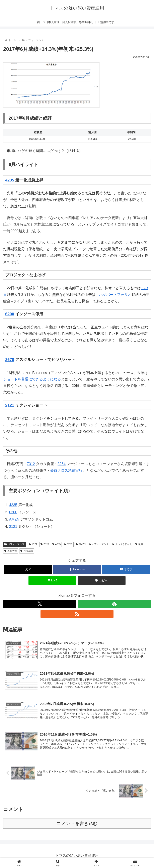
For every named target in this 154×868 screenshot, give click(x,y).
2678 (10, 360)
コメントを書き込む (77, 824)
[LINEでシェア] (52, 581)
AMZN (14, 519)
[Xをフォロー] (40, 604)
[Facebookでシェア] (77, 569)
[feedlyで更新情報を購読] (114, 604)
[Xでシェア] (28, 569)
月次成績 (27, 551)
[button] (102, 581)
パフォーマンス (14, 544)
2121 (10, 405)
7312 (31, 464)
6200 (10, 314)
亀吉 (139, 544)
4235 (10, 180)
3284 (62, 464)
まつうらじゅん (122, 544)
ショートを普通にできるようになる (32, 379)
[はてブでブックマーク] (126, 569)
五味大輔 (11, 551)
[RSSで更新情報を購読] (77, 614)
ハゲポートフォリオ (115, 295)
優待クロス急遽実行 (66, 470)
